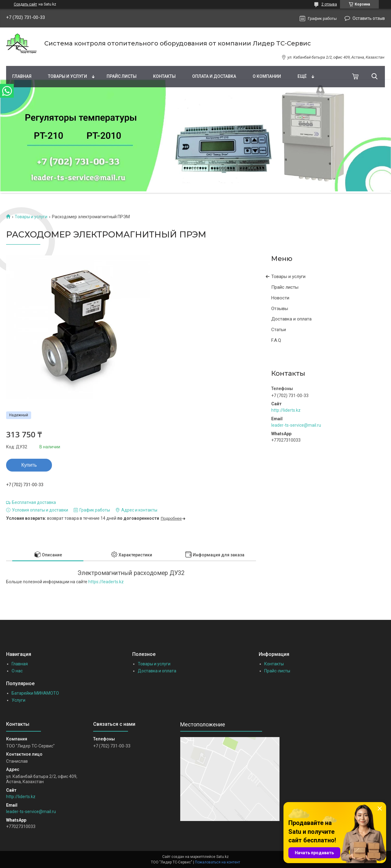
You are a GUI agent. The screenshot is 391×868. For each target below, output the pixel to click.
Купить (29, 465)
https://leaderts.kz (106, 582)
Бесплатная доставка (34, 502)
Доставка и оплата (291, 319)
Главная (22, 76)
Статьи (279, 330)
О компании (267, 76)
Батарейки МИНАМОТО (35, 693)
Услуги (18, 700)
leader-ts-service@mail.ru (296, 425)
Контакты (164, 76)
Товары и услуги (68, 76)
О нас (17, 671)
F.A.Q (276, 340)
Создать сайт (25, 4)
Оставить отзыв (369, 18)
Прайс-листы (277, 671)
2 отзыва (329, 4)
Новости (280, 298)
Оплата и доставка (214, 76)
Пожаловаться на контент (217, 862)
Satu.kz (223, 857)
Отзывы (280, 309)
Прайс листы (122, 76)
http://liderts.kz (286, 410)
